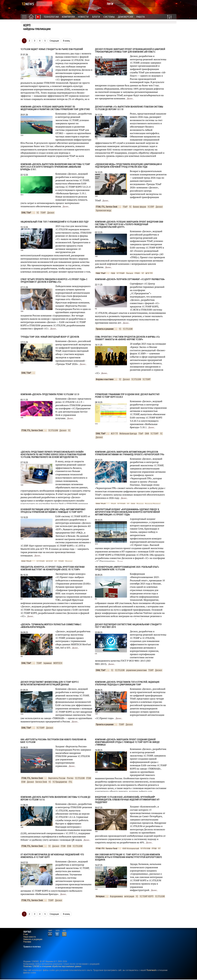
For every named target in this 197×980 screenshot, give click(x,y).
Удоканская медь (103, 210)
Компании (68, 17)
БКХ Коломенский (131, 849)
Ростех (70, 778)
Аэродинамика (116, 896)
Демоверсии (125, 17)
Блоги (96, 17)
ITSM (89, 778)
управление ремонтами (136, 670)
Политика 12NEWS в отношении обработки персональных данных (52, 966)
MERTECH (58, 663)
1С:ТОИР (121, 273)
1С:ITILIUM (128, 329)
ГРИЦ (137, 273)
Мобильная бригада (128, 434)
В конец (66, 41)
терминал (48, 663)
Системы (109, 17)
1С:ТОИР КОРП (147, 896)
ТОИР (43, 213)
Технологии (51, 17)
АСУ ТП (149, 273)
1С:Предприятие (60, 782)
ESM (23, 782)
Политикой (151, 970)
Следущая (54, 41)
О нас (26, 934)
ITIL (70, 782)
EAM (113, 273)
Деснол (51, 213)
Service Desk (41, 782)
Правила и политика (32, 947)
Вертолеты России (57, 778)
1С (38, 213)
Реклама (27, 942)
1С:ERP (151, 207)
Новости (83, 17)
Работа (141, 17)
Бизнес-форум (140, 207)
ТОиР (125, 207)
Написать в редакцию (33, 939)
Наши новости (29, 937)
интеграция (129, 896)
